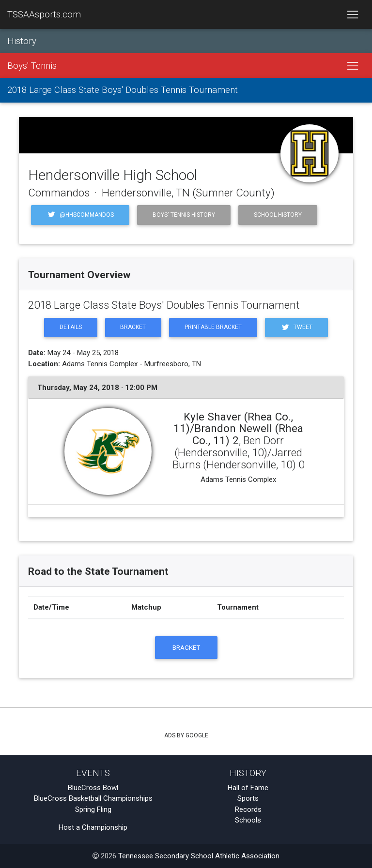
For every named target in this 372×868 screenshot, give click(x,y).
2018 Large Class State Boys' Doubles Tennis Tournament (123, 90)
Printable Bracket (213, 327)
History (22, 41)
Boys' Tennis (32, 66)
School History (278, 215)
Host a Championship (93, 827)
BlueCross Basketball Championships (93, 798)
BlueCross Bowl (93, 788)
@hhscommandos (80, 215)
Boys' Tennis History (184, 215)
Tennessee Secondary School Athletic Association (199, 856)
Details (71, 327)
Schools (248, 820)
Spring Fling (93, 809)
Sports (248, 798)
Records (248, 809)
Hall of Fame (248, 788)
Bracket (133, 327)
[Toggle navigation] (352, 15)
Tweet (296, 327)
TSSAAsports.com (44, 15)
